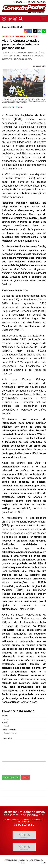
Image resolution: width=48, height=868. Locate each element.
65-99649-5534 (24, 825)
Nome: (5, 715)
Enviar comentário (11, 777)
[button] (21, 18)
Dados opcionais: (9, 729)
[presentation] (21, 768)
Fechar (25, 777)
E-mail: (5, 722)
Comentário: (7, 738)
